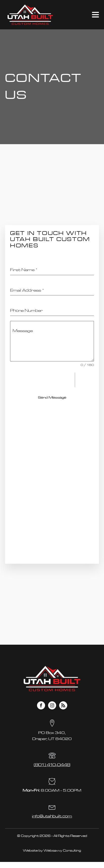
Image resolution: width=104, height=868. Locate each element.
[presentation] (42, 380)
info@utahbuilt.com (52, 816)
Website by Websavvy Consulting (52, 851)
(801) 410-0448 (52, 765)
